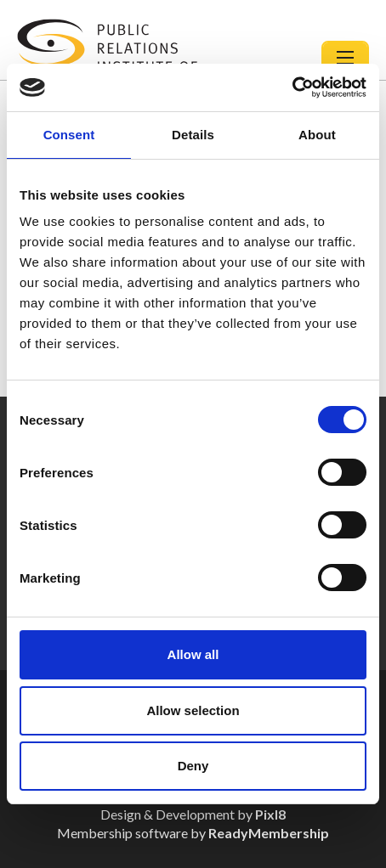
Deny (193, 766)
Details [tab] (193, 135)
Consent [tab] (69, 135)
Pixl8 (270, 814)
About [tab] (317, 135)
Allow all (193, 654)
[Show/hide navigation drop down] (345, 58)
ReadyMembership (269, 833)
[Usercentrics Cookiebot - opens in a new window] (292, 87)
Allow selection (193, 710)
